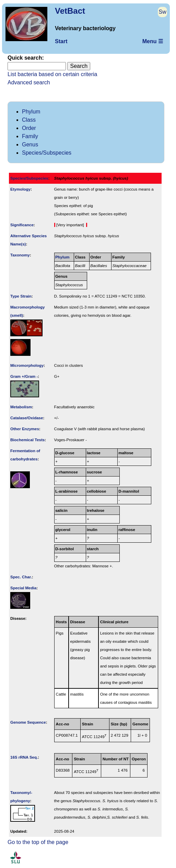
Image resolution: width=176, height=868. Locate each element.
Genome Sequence (28, 722)
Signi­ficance (22, 225)
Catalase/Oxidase (27, 418)
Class (29, 120)
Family (30, 136)
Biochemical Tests (27, 440)
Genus (30, 144)
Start (61, 41)
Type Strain (21, 296)
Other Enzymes (25, 429)
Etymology (20, 189)
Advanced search (29, 82)
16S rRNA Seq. (24, 757)
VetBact (70, 11)
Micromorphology (27, 365)
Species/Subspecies (47, 153)
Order (29, 128)
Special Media (23, 588)
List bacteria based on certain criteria (52, 74)
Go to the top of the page (38, 842)
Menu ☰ (153, 41)
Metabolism (21, 407)
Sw (163, 12)
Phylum (31, 112)
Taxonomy (20, 255)
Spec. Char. (21, 577)
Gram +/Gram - (24, 376)
